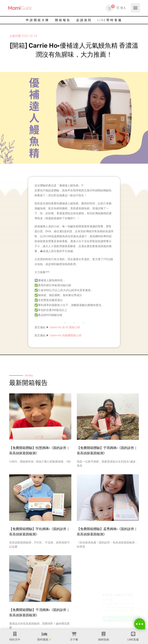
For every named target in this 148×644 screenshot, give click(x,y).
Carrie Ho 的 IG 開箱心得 (65, 327)
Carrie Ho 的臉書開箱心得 (66, 335)
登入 (121, 8)
